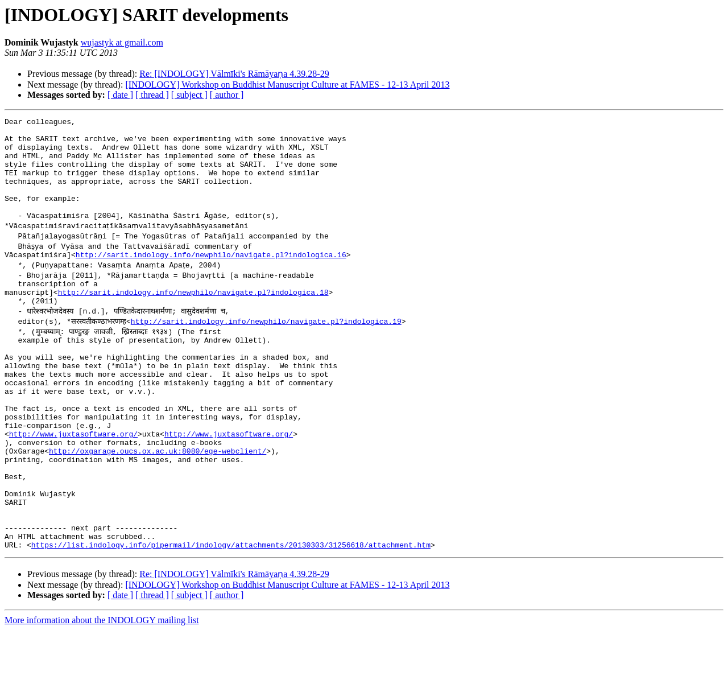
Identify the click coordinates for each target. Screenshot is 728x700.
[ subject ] (189, 95)
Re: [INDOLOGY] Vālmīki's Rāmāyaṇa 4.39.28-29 (234, 74)
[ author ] (227, 95)
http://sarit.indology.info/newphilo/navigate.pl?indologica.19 (266, 348)
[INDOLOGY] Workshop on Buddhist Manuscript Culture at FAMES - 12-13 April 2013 (287, 85)
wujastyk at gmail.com (122, 42)
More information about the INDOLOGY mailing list (102, 690)
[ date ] (120, 95)
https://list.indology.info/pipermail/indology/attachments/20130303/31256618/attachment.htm (231, 615)
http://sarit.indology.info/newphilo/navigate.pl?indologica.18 (193, 318)
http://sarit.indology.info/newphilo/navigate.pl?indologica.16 (211, 277)
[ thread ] (152, 95)
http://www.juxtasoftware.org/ (73, 481)
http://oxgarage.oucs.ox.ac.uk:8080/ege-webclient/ (158, 502)
